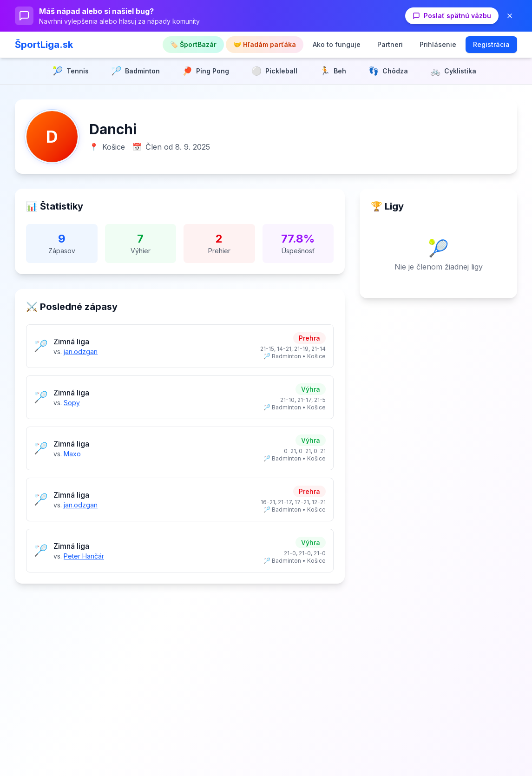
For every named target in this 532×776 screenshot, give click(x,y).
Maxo (72, 454)
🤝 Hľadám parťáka (265, 44)
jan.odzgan (81, 352)
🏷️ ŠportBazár (193, 44)
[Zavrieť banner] (510, 16)
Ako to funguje (337, 44)
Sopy (72, 403)
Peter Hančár (84, 556)
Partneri (390, 44)
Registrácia (491, 44)
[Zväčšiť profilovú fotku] (52, 137)
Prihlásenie (438, 44)
